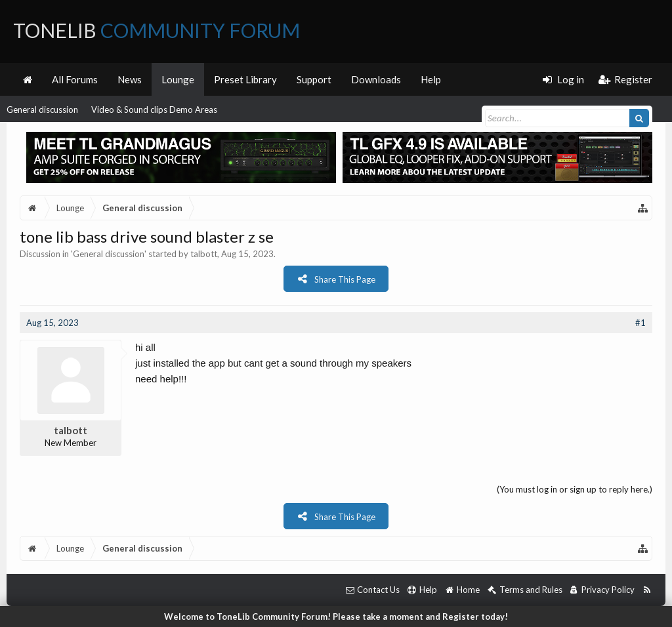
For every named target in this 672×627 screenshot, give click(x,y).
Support (314, 79)
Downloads (376, 79)
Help (431, 79)
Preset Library (245, 79)
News (130, 79)
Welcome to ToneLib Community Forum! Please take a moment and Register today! (336, 617)
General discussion (42, 110)
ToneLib (157, 30)
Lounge (178, 79)
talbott (204, 254)
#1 (640, 323)
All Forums (75, 79)
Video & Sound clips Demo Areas (154, 110)
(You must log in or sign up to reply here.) (575, 489)
